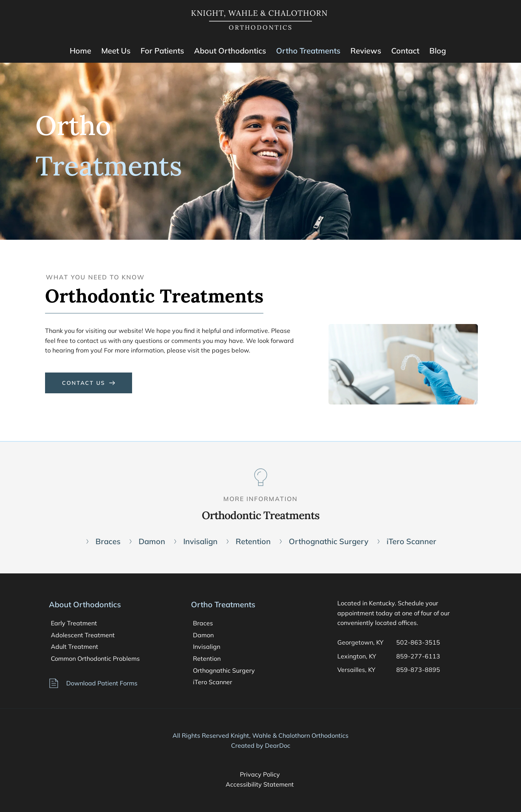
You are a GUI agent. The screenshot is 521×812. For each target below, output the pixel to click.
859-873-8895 (419, 670)
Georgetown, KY (360, 642)
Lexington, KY (357, 656)
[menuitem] (80, 51)
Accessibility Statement (260, 784)
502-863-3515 (418, 642)
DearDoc (278, 745)
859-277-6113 (418, 656)
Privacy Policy (261, 774)
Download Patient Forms (102, 683)
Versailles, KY (356, 670)
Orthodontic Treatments (260, 515)
